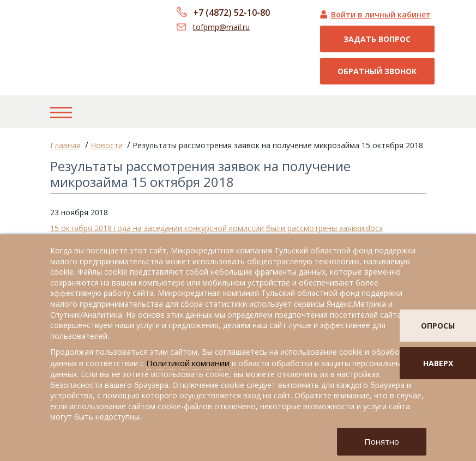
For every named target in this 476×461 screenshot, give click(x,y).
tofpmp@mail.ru (221, 27)
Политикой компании (188, 363)
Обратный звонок (377, 71)
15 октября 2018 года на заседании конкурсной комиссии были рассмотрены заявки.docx (216, 228)
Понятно (382, 441)
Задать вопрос (377, 39)
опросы (438, 326)
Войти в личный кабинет (381, 14)
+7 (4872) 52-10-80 (231, 13)
